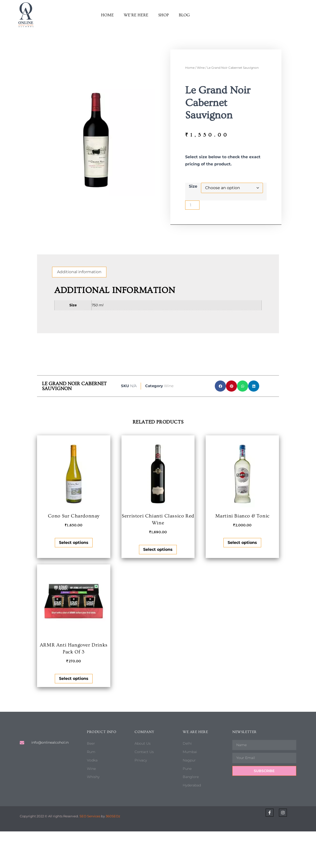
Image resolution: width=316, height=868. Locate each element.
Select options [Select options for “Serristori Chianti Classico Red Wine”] (158, 549)
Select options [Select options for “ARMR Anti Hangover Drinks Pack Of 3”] (74, 679)
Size (193, 186)
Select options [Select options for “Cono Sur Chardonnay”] (74, 543)
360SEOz (113, 816)
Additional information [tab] (79, 272)
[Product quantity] (192, 205)
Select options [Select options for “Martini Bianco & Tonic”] (242, 543)
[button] (220, 386)
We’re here (136, 15)
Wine (201, 68)
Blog (184, 15)
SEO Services (90, 816)
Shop (164, 15)
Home (107, 15)
